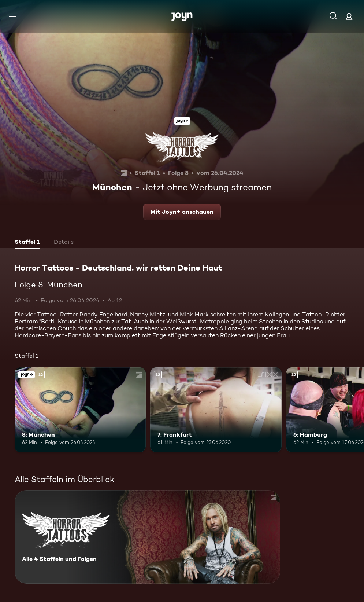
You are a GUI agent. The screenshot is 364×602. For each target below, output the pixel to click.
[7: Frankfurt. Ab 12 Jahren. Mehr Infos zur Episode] (216, 410)
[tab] (27, 243)
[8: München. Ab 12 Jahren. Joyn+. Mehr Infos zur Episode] (80, 410)
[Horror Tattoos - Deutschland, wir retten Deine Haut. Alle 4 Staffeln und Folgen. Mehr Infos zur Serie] (147, 537)
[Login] (349, 16)
